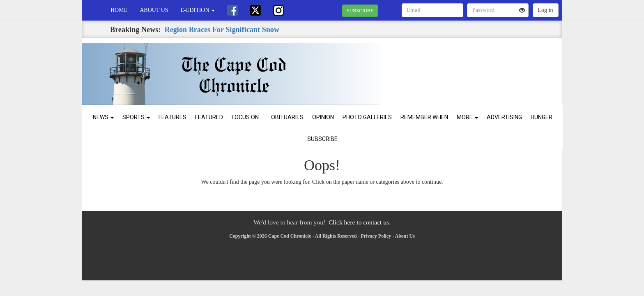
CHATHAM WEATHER (487, 67)
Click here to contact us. (360, 222)
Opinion (323, 117)
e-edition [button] (198, 10)
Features (172, 117)
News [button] (103, 117)
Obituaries (287, 117)
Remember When (424, 117)
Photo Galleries (367, 117)
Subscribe (322, 139)
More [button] (467, 117)
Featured (209, 117)
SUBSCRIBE (360, 11)
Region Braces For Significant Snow (222, 30)
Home (119, 10)
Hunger (542, 117)
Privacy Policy (376, 236)
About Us (154, 10)
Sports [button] (136, 117)
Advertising (504, 117)
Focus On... (247, 117)
